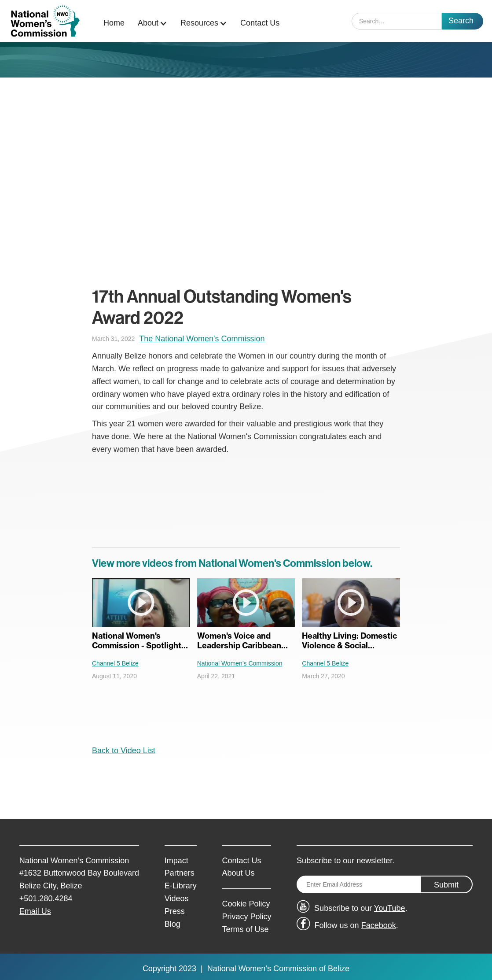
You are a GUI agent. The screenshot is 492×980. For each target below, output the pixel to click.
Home (114, 23)
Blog (173, 924)
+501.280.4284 (46, 899)
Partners (180, 873)
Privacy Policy (246, 917)
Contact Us (260, 23)
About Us (238, 873)
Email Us (35, 911)
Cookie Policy (246, 904)
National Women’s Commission (262, 969)
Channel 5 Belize (115, 663)
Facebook (379, 925)
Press (175, 911)
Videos (177, 899)
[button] (155, 23)
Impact (176, 861)
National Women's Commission (240, 663)
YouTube (390, 908)
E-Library (181, 886)
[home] (45, 21)
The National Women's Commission (202, 339)
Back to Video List (124, 751)
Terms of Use (245, 929)
